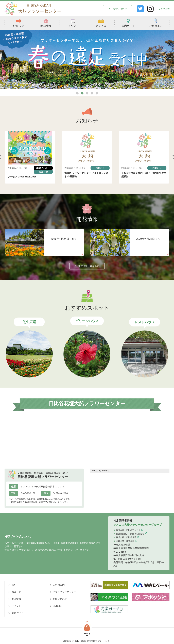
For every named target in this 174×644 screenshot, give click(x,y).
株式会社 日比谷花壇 (126, 537)
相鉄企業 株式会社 (125, 541)
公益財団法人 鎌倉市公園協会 (130, 534)
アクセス (101, 23)
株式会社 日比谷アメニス (128, 530)
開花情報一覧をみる (89, 266)
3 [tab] (87, 93)
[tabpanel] (87, 60)
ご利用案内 (156, 23)
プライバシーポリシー (65, 592)
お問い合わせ (120, 9)
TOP (14, 585)
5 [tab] (97, 93)
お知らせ (18, 23)
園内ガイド (128, 23)
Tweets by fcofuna (100, 471)
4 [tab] (92, 93)
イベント (73, 23)
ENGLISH (166, 9)
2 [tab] (82, 93)
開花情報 (46, 23)
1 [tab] (77, 93)
